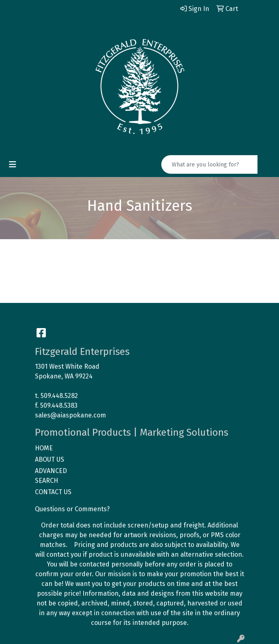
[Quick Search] (210, 164)
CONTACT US (53, 492)
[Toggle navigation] (13, 164)
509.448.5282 (59, 396)
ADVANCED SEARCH (51, 476)
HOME (44, 448)
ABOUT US (50, 459)
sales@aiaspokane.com (70, 415)
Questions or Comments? (72, 509)
